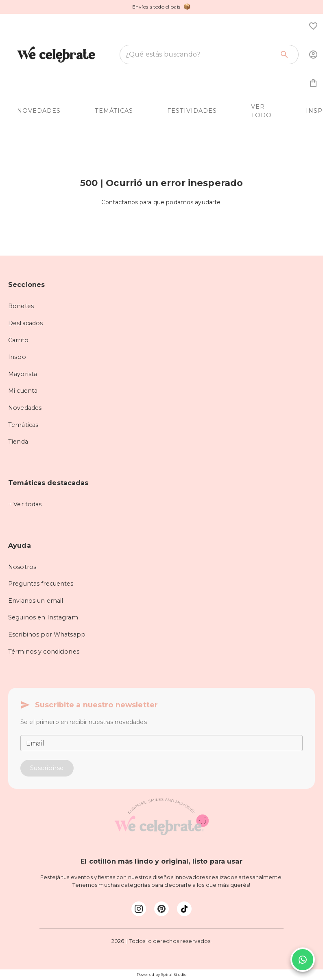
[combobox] (200, 55)
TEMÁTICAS (114, 111)
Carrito (18, 340)
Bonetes (21, 306)
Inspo (17, 357)
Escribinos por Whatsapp (47, 634)
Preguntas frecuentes (41, 584)
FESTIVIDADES (192, 111)
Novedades (25, 408)
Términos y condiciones (44, 652)
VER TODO (261, 111)
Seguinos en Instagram (43, 617)
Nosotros (22, 567)
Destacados (25, 323)
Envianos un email (36, 601)
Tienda (18, 442)
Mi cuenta (23, 391)
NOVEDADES (39, 111)
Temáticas (23, 425)
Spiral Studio (174, 975)
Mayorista (23, 374)
